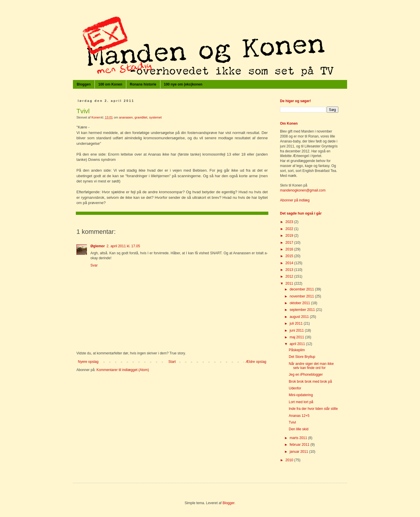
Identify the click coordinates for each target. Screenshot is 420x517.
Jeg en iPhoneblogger (306, 375)
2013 (290, 270)
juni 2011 (297, 330)
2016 (290, 249)
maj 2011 (297, 337)
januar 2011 (299, 452)
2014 (290, 263)
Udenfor (295, 388)
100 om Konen (110, 84)
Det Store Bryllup (302, 357)
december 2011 (302, 289)
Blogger (229, 503)
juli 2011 (297, 323)
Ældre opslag (256, 362)
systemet (155, 117)
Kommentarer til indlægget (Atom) (123, 370)
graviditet (141, 117)
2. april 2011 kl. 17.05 (123, 246)
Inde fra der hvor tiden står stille (313, 409)
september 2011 (303, 310)
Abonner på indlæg (295, 200)
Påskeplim (297, 350)
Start (172, 362)
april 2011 (298, 344)
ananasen (126, 117)
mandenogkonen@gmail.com (303, 190)
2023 (290, 222)
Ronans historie (143, 84)
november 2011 (302, 296)
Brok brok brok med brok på (310, 382)
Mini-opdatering (301, 395)
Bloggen (84, 84)
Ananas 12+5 (299, 416)
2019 (290, 236)
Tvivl (292, 422)
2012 (290, 276)
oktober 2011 (300, 303)
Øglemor (98, 246)
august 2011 (300, 317)
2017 (290, 243)
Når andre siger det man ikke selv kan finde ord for (311, 366)
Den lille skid (299, 429)
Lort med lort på (301, 402)
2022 (290, 229)
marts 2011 (299, 438)
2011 (290, 283)
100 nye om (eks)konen (183, 84)
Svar (94, 265)
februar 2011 (300, 445)
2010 (290, 460)
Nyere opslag (88, 362)
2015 (290, 256)
